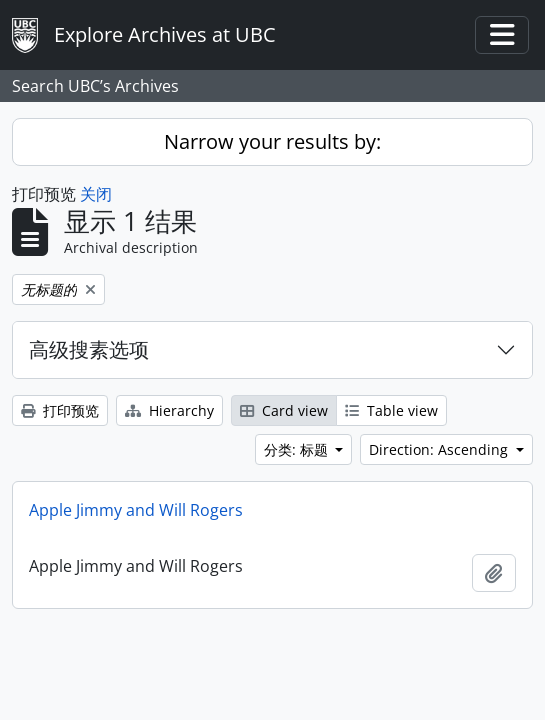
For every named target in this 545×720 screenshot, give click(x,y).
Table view (391, 410)
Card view (284, 410)
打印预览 (60, 410)
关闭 (96, 194)
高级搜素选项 (89, 349)
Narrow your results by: (272, 141)
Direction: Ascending (440, 449)
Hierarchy (169, 410)
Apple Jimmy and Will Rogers (136, 510)
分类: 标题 (298, 449)
